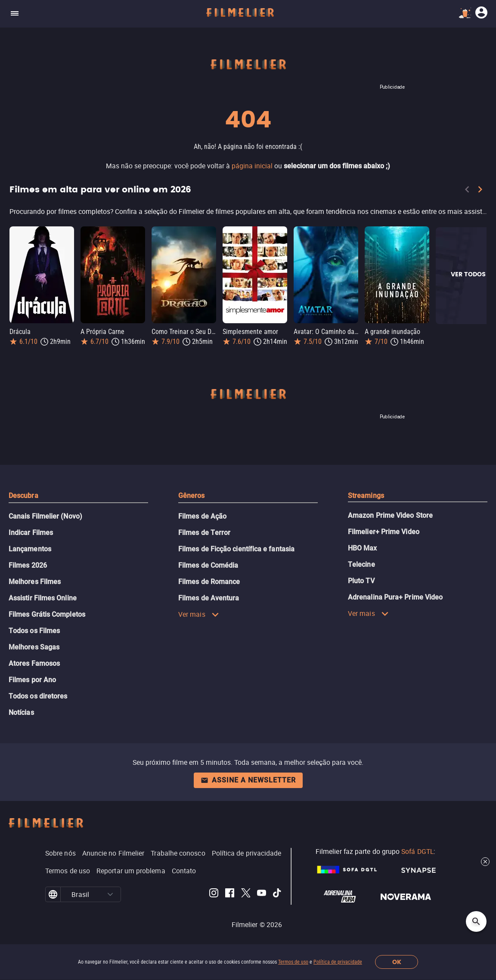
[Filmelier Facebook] (230, 894)
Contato (184, 871)
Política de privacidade (338, 962)
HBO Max (363, 548)
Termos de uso (293, 962)
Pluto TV (361, 581)
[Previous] (467, 191)
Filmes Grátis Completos (47, 614)
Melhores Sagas (34, 647)
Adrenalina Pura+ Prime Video (395, 597)
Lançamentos (30, 549)
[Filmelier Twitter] (246, 894)
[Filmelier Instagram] (214, 894)
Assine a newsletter (248, 780)
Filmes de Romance (209, 582)
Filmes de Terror (204, 533)
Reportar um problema (131, 871)
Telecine (361, 564)
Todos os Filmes (34, 631)
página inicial (252, 166)
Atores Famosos (34, 663)
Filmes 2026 (28, 565)
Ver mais (199, 614)
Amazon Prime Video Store (390, 515)
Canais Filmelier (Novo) (45, 516)
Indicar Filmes (31, 533)
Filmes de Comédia (208, 565)
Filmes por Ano (32, 680)
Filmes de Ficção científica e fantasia (236, 549)
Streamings (366, 496)
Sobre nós (60, 853)
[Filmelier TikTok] (277, 894)
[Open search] (476, 921)
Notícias (21, 713)
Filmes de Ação (202, 516)
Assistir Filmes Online (43, 598)
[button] (110, 894)
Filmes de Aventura (209, 598)
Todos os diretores (38, 696)
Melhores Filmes (35, 582)
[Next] (480, 191)
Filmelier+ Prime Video (384, 532)
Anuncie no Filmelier (113, 853)
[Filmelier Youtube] (262, 894)
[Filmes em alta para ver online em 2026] (248, 211)
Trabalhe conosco (178, 853)
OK (397, 962)
